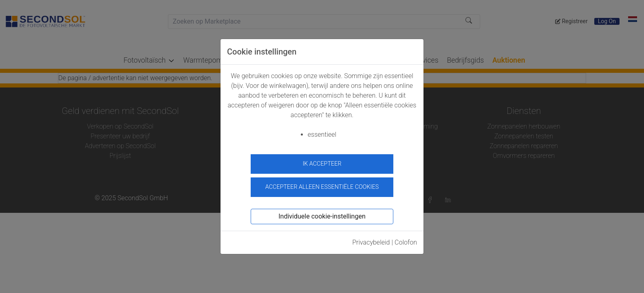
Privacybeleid (371, 241)
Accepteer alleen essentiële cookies (322, 185)
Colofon (406, 241)
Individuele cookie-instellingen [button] (322, 215)
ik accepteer (322, 164)
